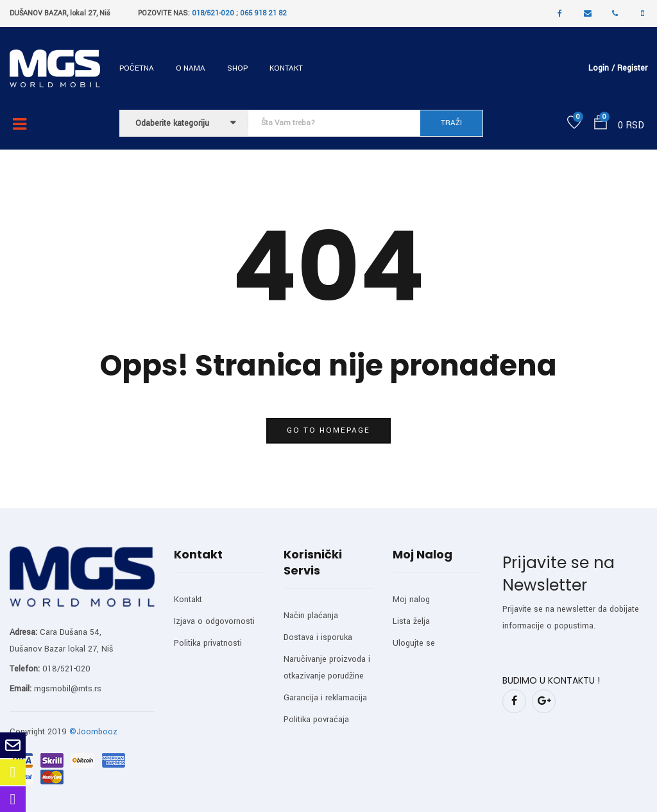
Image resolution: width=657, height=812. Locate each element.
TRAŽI (451, 123)
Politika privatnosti (208, 643)
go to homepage (328, 430)
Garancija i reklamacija (325, 698)
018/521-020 (213, 13)
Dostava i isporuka (318, 637)
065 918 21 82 (263, 13)
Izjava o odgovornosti (214, 621)
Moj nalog (411, 600)
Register (632, 68)
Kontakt (286, 68)
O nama (191, 68)
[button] (601, 125)
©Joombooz (93, 732)
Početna (137, 68)
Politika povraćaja (316, 720)
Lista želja (411, 621)
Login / (602, 68)
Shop (237, 68)
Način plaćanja (311, 616)
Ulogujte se (414, 643)
